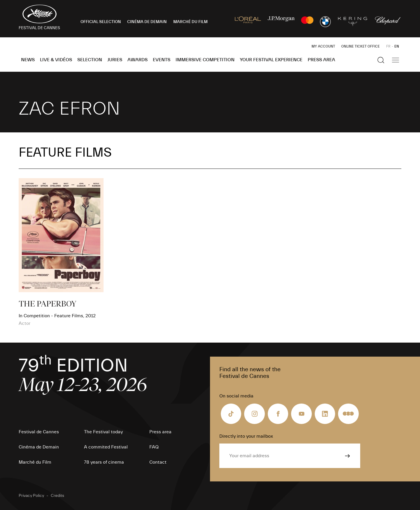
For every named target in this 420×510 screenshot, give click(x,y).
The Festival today (103, 432)
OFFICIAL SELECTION (101, 22)
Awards (138, 60)
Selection (90, 60)
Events (162, 60)
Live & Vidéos (56, 60)
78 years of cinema (104, 462)
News (28, 60)
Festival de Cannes (39, 432)
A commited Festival (106, 447)
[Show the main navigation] (395, 60)
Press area (321, 60)
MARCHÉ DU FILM (190, 22)
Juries (115, 60)
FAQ (154, 447)
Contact (158, 462)
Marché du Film (35, 462)
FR (388, 46)
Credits (57, 496)
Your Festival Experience (271, 60)
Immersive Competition (205, 60)
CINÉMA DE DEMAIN (147, 22)
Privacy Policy (31, 496)
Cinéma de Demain (39, 447)
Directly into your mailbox (246, 436)
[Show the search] (381, 60)
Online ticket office (360, 46)
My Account (323, 46)
